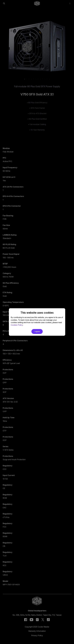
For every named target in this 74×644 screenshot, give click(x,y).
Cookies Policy (17, 325)
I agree (37, 331)
